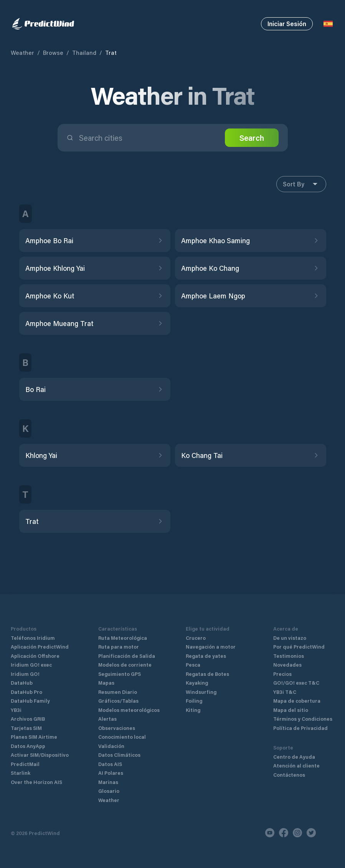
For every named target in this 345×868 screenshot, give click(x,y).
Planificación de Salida (127, 656)
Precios (282, 674)
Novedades (287, 665)
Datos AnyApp (28, 746)
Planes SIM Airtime (34, 737)
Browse (53, 53)
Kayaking (197, 683)
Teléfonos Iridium (33, 638)
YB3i (16, 710)
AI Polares (111, 773)
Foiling (194, 701)
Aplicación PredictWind (40, 646)
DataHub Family (30, 701)
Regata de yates (206, 656)
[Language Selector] (328, 24)
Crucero (196, 638)
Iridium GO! (25, 674)
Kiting (193, 710)
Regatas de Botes (207, 674)
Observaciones (117, 728)
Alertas (107, 719)
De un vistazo (290, 638)
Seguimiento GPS (120, 674)
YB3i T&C (285, 692)
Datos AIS (110, 764)
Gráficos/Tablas (118, 701)
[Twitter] (311, 833)
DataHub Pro (26, 692)
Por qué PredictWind (299, 646)
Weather (22, 53)
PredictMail (25, 764)
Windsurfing (201, 692)
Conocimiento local (122, 737)
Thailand (84, 53)
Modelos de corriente (125, 665)
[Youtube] (270, 833)
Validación (111, 746)
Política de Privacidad (300, 728)
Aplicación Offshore (35, 656)
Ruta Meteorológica (123, 638)
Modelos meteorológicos (129, 710)
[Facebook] (284, 833)
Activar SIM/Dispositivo (40, 755)
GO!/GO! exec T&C (296, 683)
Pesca (193, 665)
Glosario (109, 791)
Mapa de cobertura (297, 701)
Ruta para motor (119, 646)
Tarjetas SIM (26, 728)
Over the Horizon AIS (36, 782)
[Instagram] (297, 833)
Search (252, 138)
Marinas (108, 782)
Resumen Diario (118, 692)
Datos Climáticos (119, 755)
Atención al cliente (296, 765)
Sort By (301, 184)
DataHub (22, 683)
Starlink (21, 773)
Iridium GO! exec (31, 665)
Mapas (106, 683)
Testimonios (289, 656)
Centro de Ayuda (294, 757)
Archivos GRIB (28, 719)
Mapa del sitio (291, 710)
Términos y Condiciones (303, 719)
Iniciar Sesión (287, 24)
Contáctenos (289, 775)
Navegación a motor (211, 646)
